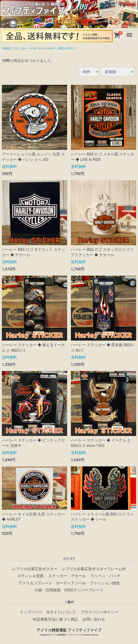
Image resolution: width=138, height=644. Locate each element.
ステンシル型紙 (31, 576)
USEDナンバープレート (84, 590)
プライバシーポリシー (100, 612)
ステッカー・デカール (27, 48)
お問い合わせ (94, 619)
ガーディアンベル (71, 583)
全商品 (6, 48)
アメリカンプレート (35, 583)
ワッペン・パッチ (106, 576)
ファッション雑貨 (105, 583)
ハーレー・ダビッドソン (60, 48)
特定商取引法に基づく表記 (55, 619)
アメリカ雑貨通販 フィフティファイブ (69, 630)
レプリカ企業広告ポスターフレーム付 (94, 569)
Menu (130, 33)
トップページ (31, 612)
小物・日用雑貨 (47, 590)
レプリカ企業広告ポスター (35, 569)
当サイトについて (61, 612)
